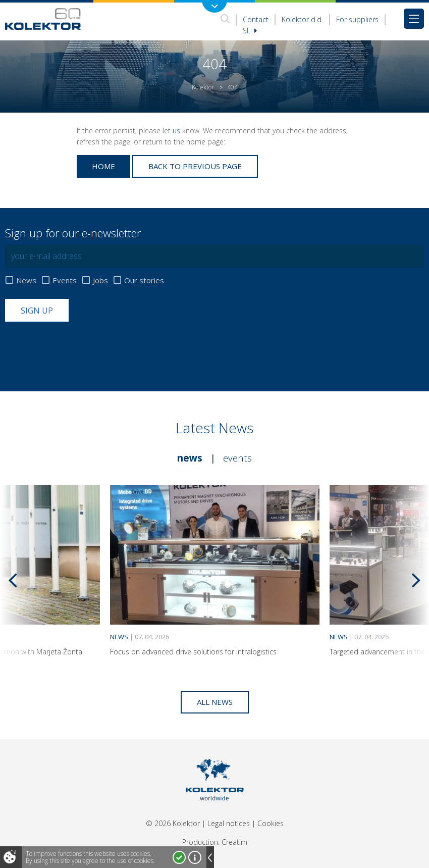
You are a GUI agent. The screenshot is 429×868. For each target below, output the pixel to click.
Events (65, 280)
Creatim (234, 842)
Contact (256, 19)
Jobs (100, 280)
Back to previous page (195, 166)
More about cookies (195, 857)
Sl (250, 31)
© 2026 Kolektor (173, 823)
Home (103, 166)
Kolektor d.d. (302, 19)
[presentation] (82, 346)
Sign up (37, 311)
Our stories (144, 280)
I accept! (179, 857)
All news (215, 702)
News (26, 280)
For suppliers (357, 19)
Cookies (271, 823)
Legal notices (229, 823)
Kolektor (203, 87)
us (176, 131)
